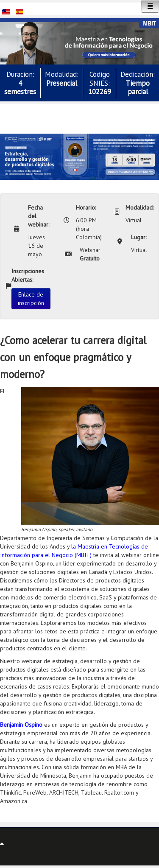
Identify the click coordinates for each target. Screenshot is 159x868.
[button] (79, 41)
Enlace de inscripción (31, 299)
